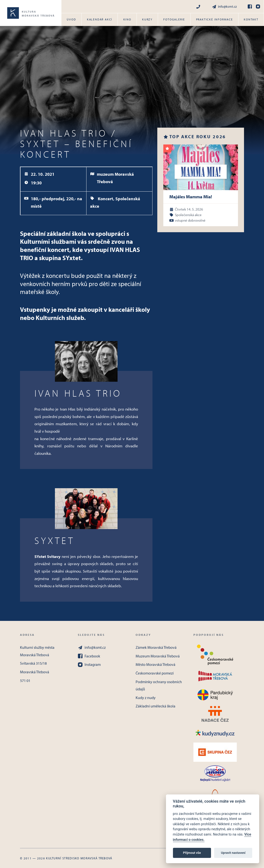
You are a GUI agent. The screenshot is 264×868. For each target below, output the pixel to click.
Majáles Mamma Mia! (191, 197)
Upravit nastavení (233, 853)
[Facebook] (250, 6)
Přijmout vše (192, 853)
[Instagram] (258, 6)
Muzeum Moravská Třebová (158, 656)
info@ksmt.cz (224, 7)
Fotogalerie (174, 19)
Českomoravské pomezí (155, 673)
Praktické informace (214, 19)
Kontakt (251, 19)
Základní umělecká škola (155, 706)
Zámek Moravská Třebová (156, 647)
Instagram (89, 664)
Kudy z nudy (146, 698)
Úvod (71, 19)
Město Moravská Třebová (155, 664)
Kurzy (147, 19)
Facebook (89, 656)
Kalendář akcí (100, 19)
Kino (127, 19)
